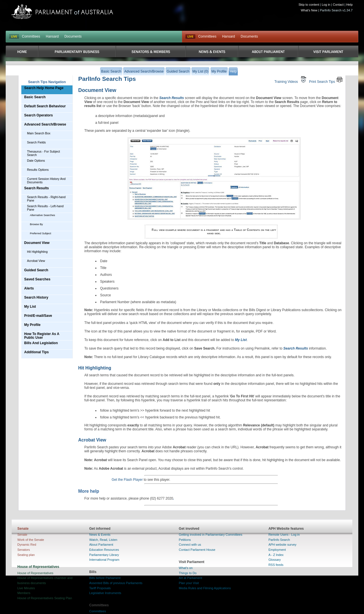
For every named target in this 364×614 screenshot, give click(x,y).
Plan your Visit (189, 583)
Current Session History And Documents (46, 180)
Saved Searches (37, 279)
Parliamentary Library (104, 555)
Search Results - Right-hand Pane (46, 199)
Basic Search (35, 97)
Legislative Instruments (105, 593)
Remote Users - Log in (284, 535)
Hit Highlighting (37, 252)
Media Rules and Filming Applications (205, 588)
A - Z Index (276, 555)
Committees (31, 36)
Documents (73, 36)
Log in (326, 5)
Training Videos (291, 80)
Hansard (52, 36)
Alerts (29, 288)
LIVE (14, 37)
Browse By (36, 224)
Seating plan (26, 555)
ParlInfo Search (279, 540)
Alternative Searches (43, 215)
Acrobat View (36, 261)
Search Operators (39, 115)
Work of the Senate (31, 540)
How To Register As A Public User (42, 336)
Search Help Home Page (44, 88)
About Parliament (101, 545)
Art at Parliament (191, 578)
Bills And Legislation (41, 343)
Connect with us (190, 545)
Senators (24, 550)
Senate (22, 535)
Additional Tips (36, 352)
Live (190, 37)
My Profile (32, 325)
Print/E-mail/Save (38, 316)
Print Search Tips (326, 80)
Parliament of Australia (62, 12)
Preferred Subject (41, 233)
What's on (186, 568)
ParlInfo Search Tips (107, 79)
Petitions (185, 540)
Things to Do (188, 573)
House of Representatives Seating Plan (45, 598)
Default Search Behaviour (45, 106)
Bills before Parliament (105, 578)
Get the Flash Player (127, 480)
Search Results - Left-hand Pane (45, 208)
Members (24, 593)
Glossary (275, 560)
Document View (37, 243)
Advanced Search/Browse (45, 124)
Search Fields (36, 142)
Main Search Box (39, 133)
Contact (338, 5)
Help (349, 5)
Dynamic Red (27, 545)
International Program (104, 560)
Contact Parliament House (197, 550)
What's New (309, 10)
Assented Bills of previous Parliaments (116, 583)
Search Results (37, 188)
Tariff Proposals (100, 588)
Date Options (36, 161)
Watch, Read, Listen (103, 540)
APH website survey (282, 545)
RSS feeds (276, 565)
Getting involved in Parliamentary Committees (211, 535)
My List (30, 307)
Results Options (38, 170)
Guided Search (36, 270)
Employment (277, 550)
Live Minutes (26, 588)
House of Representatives (35, 573)
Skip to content (309, 5)
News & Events (100, 535)
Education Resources (104, 550)
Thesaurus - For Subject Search (44, 153)
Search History (36, 297)
